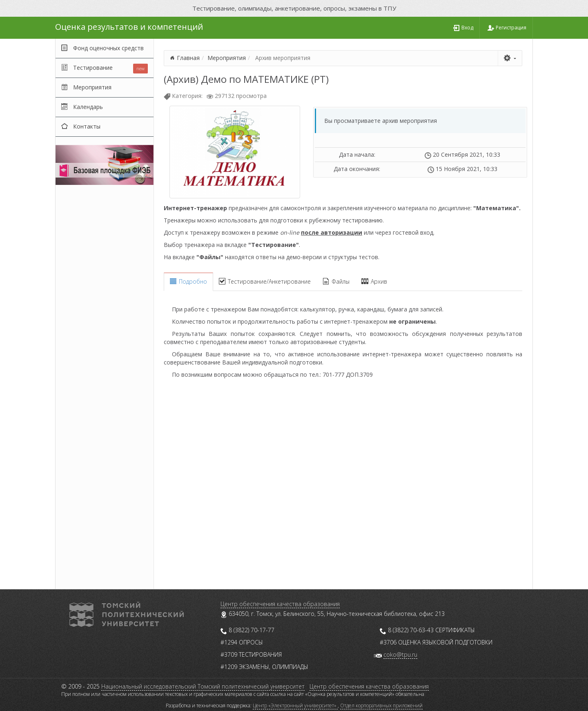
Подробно (188, 281)
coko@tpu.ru (400, 654)
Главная (188, 58)
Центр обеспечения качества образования (280, 604)
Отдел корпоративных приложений (381, 705)
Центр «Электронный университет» (295, 705)
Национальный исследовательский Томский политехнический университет (203, 686)
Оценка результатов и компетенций (129, 27)
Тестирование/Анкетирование (265, 281)
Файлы (336, 281)
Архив (374, 281)
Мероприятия (227, 58)
